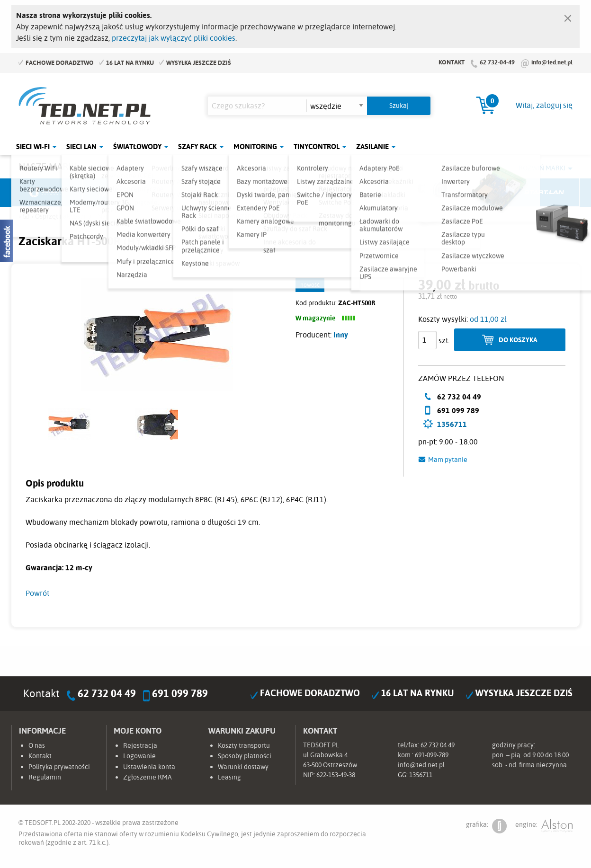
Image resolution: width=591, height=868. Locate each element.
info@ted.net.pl (552, 62)
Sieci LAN (81, 146)
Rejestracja (140, 745)
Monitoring (255, 146)
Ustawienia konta (149, 767)
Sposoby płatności (245, 756)
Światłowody (137, 146)
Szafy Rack (197, 146)
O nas (37, 745)
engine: (544, 826)
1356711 (452, 424)
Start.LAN (544, 193)
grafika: (486, 826)
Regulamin (45, 777)
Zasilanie (372, 146)
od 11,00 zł (488, 319)
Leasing (229, 777)
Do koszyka (518, 340)
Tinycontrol (317, 146)
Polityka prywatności (59, 767)
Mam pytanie (448, 460)
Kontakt (452, 62)
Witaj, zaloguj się (544, 105)
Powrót (37, 593)
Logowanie (139, 756)
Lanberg (473, 193)
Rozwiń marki (542, 168)
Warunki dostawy (243, 767)
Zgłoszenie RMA (148, 777)
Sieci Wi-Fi (33, 146)
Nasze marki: (49, 166)
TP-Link (331, 193)
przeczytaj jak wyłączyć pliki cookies (174, 38)
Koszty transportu (244, 745)
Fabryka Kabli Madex (189, 193)
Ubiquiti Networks (47, 193)
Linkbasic (402, 193)
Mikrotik (118, 193)
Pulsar (260, 193)
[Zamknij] (568, 16)
